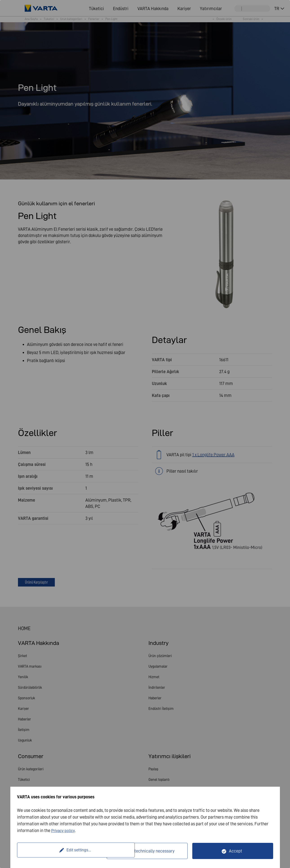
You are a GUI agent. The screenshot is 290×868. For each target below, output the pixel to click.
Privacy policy (64, 830)
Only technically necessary (150, 851)
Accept (236, 851)
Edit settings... (62, 851)
